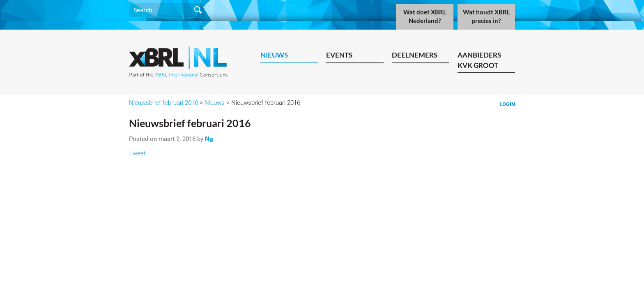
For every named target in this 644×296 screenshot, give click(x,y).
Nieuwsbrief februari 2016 (163, 103)
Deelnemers (415, 55)
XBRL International (177, 74)
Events (339, 55)
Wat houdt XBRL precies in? (486, 16)
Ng (209, 139)
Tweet (137, 153)
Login (507, 104)
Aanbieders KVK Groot (479, 60)
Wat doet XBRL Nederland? (425, 16)
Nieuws (274, 55)
